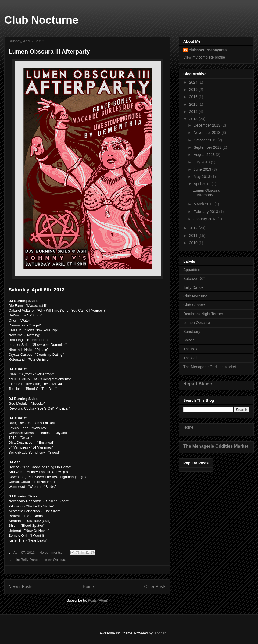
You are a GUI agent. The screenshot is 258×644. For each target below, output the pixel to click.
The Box (190, 349)
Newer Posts (20, 587)
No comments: (51, 552)
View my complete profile (204, 57)
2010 (194, 243)
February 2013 (206, 212)
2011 (194, 236)
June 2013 (203, 169)
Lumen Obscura (54, 560)
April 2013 (203, 184)
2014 (194, 112)
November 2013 (207, 133)
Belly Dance (30, 560)
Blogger (159, 633)
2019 (194, 90)
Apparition (192, 270)
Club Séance (194, 305)
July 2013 (202, 162)
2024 (194, 82)
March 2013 (204, 204)
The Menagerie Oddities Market (210, 367)
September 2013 (208, 147)
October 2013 (205, 140)
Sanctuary (192, 332)
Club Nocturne (41, 20)
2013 (194, 119)
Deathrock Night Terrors (203, 314)
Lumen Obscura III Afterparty (49, 51)
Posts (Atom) (98, 600)
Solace (189, 340)
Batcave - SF (194, 279)
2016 (194, 97)
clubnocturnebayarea (208, 50)
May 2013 (202, 177)
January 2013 (205, 219)
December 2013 (207, 125)
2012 (194, 228)
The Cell (190, 358)
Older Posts (155, 587)
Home (88, 587)
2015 (194, 104)
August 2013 (205, 155)
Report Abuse (198, 383)
